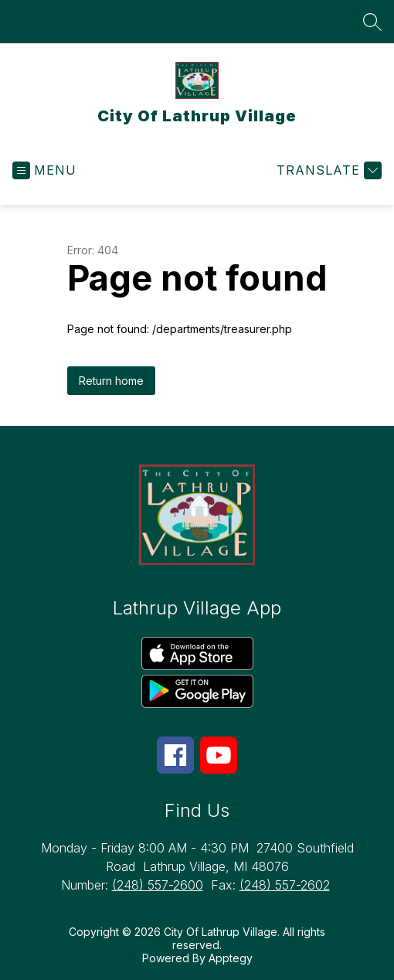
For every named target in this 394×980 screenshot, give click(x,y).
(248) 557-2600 (158, 885)
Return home (111, 381)
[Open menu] (44, 170)
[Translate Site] (327, 170)
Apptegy (231, 958)
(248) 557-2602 (285, 885)
